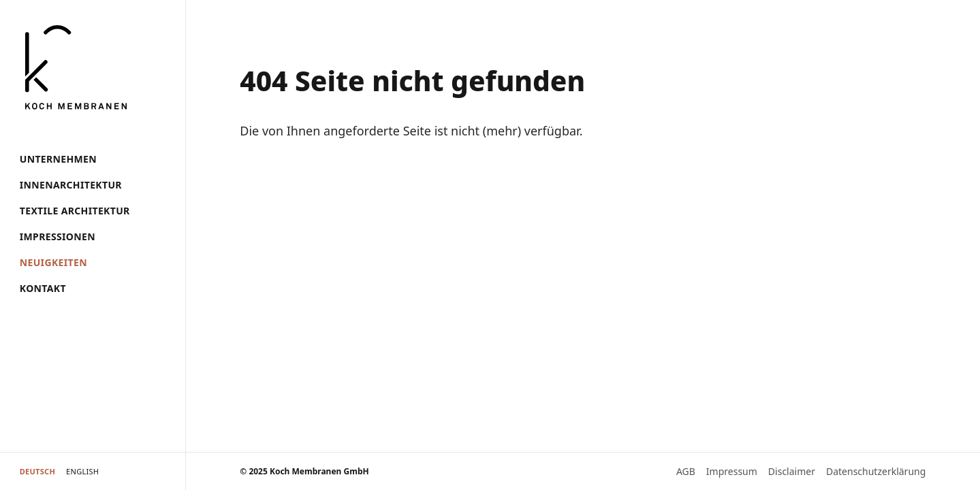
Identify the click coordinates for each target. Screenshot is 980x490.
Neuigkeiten (53, 262)
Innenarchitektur (71, 185)
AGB (686, 471)
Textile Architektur (75, 211)
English (82, 471)
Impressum (732, 471)
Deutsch (37, 471)
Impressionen (58, 236)
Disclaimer (792, 471)
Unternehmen (58, 159)
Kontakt (43, 288)
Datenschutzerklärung (876, 471)
